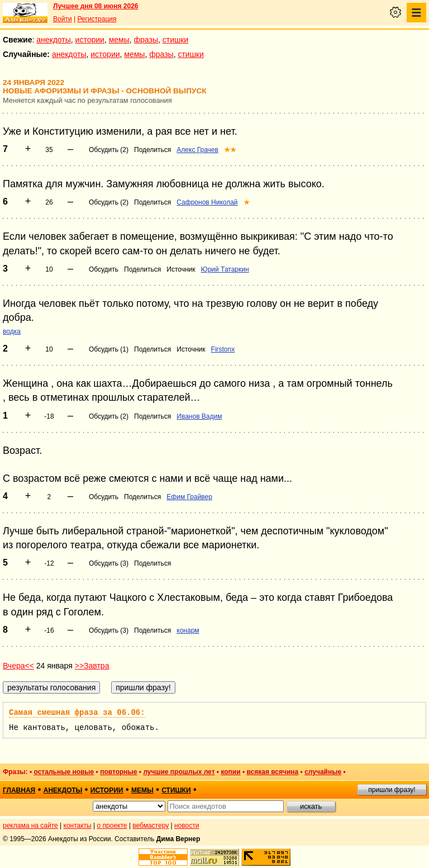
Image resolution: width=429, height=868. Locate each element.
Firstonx (223, 349)
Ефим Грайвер (189, 497)
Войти (63, 19)
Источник (181, 269)
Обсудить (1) (109, 349)
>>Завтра (92, 666)
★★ (230, 150)
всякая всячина (272, 772)
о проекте (112, 826)
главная (19, 790)
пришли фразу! (392, 790)
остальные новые (64, 772)
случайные (323, 772)
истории (90, 40)
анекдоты (54, 40)
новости (187, 826)
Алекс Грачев (197, 150)
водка (12, 331)
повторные (118, 772)
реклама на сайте (30, 826)
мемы (119, 40)
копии (230, 772)
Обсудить (104, 269)
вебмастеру (151, 826)
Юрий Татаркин (225, 269)
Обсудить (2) (109, 150)
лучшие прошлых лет (179, 772)
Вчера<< (18, 666)
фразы (146, 40)
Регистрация (97, 19)
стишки (175, 40)
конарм (188, 630)
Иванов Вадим (199, 416)
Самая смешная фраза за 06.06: (77, 713)
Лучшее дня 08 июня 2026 (96, 6)
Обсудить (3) (109, 563)
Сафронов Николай (207, 202)
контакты (78, 826)
